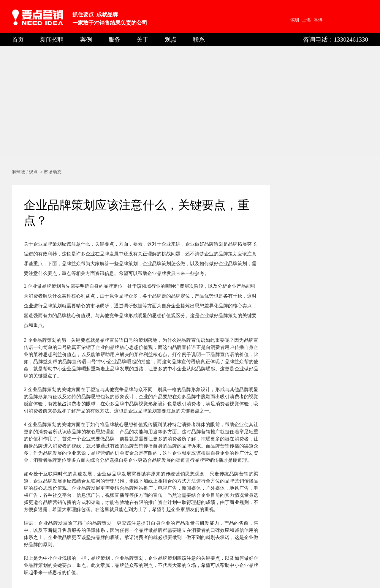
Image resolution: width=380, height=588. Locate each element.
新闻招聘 (52, 39)
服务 (114, 39)
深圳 (295, 20)
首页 (18, 39)
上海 (306, 20)
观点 (171, 39)
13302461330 (351, 39)
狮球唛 (19, 172)
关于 (142, 39)
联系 (199, 39)
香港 (318, 20)
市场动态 (53, 172)
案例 (86, 39)
